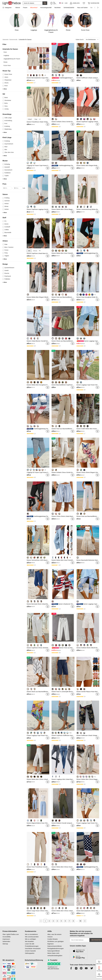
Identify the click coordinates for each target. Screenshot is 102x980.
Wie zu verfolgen (31, 939)
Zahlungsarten (30, 953)
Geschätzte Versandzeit (33, 948)
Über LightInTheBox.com (11, 934)
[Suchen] (33, 3)
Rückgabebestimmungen (56, 948)
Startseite (6, 40)
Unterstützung (99, 976)
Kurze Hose (7, 65)
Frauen (25, 8)
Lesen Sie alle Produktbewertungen (32, 945)
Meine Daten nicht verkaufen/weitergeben (55, 954)
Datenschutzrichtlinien (55, 946)
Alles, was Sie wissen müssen (54, 936)
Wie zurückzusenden (32, 937)
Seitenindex (6, 941)
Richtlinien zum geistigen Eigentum (56, 943)
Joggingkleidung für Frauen (12, 59)
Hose (5, 52)
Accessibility (7, 937)
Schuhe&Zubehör (69, 8)
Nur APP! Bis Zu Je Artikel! (55, 3)
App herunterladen (99, 970)
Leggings (6, 55)
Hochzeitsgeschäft (46, 8)
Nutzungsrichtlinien (54, 951)
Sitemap (5, 944)
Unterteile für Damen (25, 40)
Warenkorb (99, 962)
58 (80, 921)
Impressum (6, 939)
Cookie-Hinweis (53, 939)
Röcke (5, 62)
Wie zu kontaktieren (31, 934)
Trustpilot (52, 960)
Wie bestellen (29, 941)
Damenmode (14, 40)
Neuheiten (58, 8)
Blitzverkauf (34, 8)
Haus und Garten (82, 8)
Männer (18, 8)
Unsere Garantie (30, 951)
